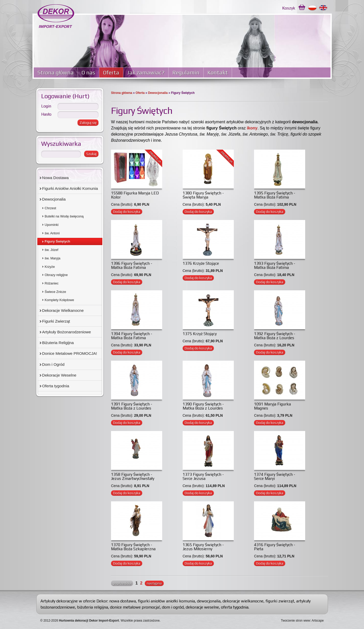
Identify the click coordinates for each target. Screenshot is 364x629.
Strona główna (56, 73)
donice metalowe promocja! (135, 607)
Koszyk (289, 8)
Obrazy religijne (56, 275)
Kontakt (218, 73)
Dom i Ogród (53, 364)
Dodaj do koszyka (127, 212)
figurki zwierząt (280, 601)
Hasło (46, 114)
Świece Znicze (56, 292)
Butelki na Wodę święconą (64, 216)
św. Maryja (53, 258)
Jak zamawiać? (146, 73)
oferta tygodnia (235, 607)
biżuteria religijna (92, 607)
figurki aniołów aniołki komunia (166, 601)
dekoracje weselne (202, 607)
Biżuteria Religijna (58, 343)
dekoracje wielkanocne (243, 601)
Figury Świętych (58, 241)
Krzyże (50, 267)
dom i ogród (173, 607)
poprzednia (122, 583)
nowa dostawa (123, 601)
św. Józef (52, 250)
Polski (312, 8)
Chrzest (51, 208)
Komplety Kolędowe (59, 300)
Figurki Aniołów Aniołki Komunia (70, 188)
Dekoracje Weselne (59, 375)
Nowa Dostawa (56, 178)
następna (154, 583)
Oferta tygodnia (56, 386)
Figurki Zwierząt (56, 321)
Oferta (111, 73)
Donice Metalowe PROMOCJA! (70, 353)
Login (46, 106)
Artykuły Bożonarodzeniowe (67, 332)
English (323, 8)
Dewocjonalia (158, 93)
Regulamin (186, 73)
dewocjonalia (209, 601)
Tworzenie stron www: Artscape (302, 621)
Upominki (52, 225)
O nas (88, 73)
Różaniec (52, 283)
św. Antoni (52, 233)
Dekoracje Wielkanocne (63, 310)
